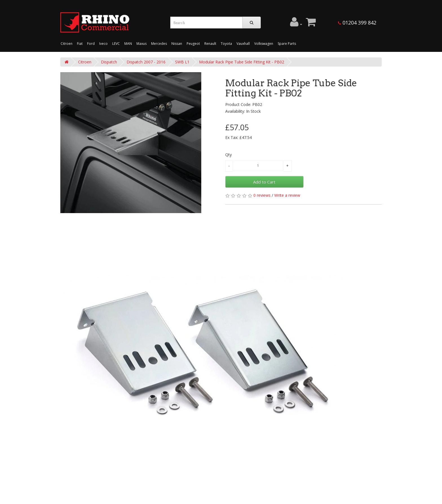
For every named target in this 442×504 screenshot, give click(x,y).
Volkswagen (264, 44)
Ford (91, 44)
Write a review (287, 195)
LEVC (116, 44)
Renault (210, 44)
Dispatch (109, 62)
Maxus (142, 44)
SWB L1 (182, 62)
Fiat (80, 44)
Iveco (103, 44)
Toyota (226, 44)
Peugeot (193, 44)
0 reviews (262, 195)
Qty (228, 155)
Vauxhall (243, 44)
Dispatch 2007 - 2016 (146, 62)
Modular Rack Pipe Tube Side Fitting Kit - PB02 (242, 62)
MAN (128, 44)
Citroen (67, 44)
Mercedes (159, 44)
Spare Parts (287, 44)
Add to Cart (264, 182)
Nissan (177, 44)
